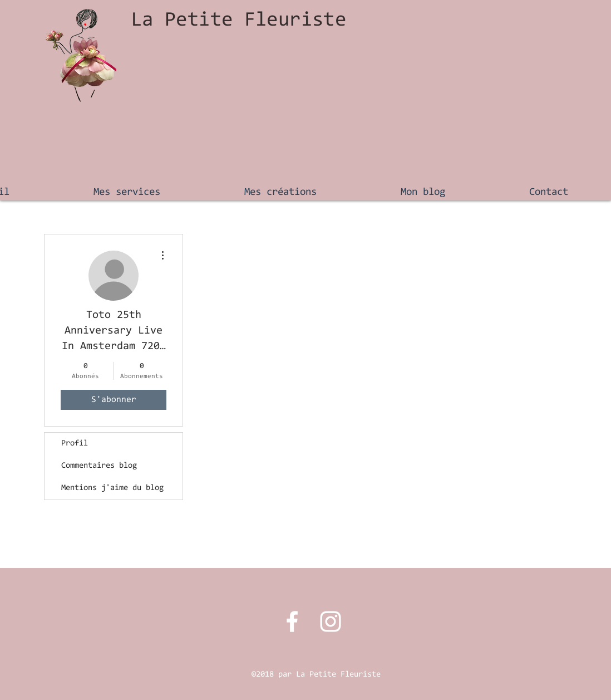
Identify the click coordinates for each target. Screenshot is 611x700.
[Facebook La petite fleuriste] (292, 621)
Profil (75, 444)
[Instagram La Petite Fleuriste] (331, 621)
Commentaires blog (99, 466)
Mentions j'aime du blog (112, 488)
